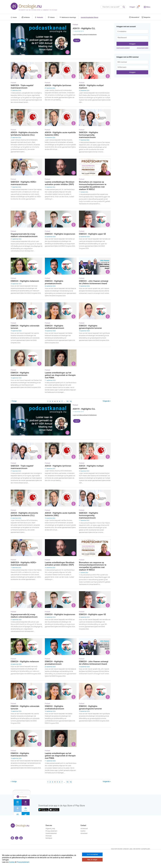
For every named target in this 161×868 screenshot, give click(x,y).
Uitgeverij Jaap (50, 829)
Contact (83, 825)
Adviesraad (84, 829)
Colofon (83, 831)
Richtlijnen (49, 838)
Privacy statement (51, 831)
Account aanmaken (143, 48)
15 (67, 401)
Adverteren (84, 833)
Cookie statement (51, 833)
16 (71, 401)
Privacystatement (23, 862)
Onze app (49, 836)
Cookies (12, 862)
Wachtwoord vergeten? (123, 48)
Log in (77, 40)
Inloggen (132, 7)
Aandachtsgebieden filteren (90, 17)
